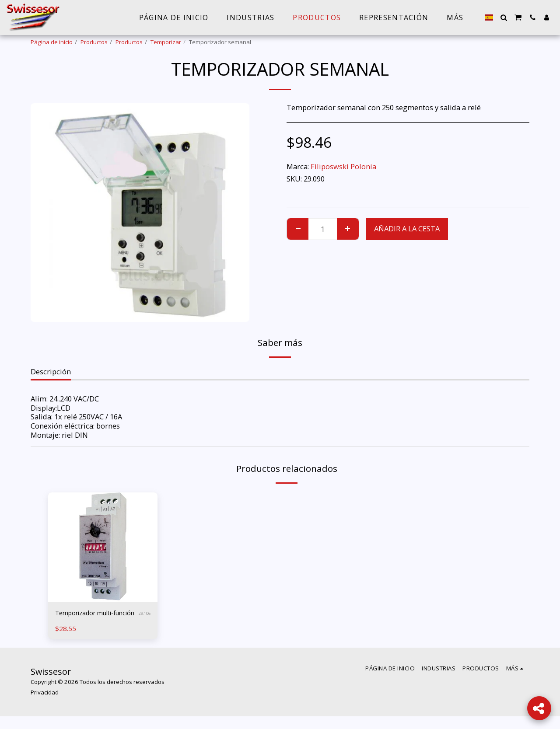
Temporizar (166, 42)
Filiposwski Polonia (343, 166)
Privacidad (45, 705)
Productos (94, 42)
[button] (504, 17)
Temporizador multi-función (91, 619)
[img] (103, 547)
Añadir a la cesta (407, 228)
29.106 (143, 620)
